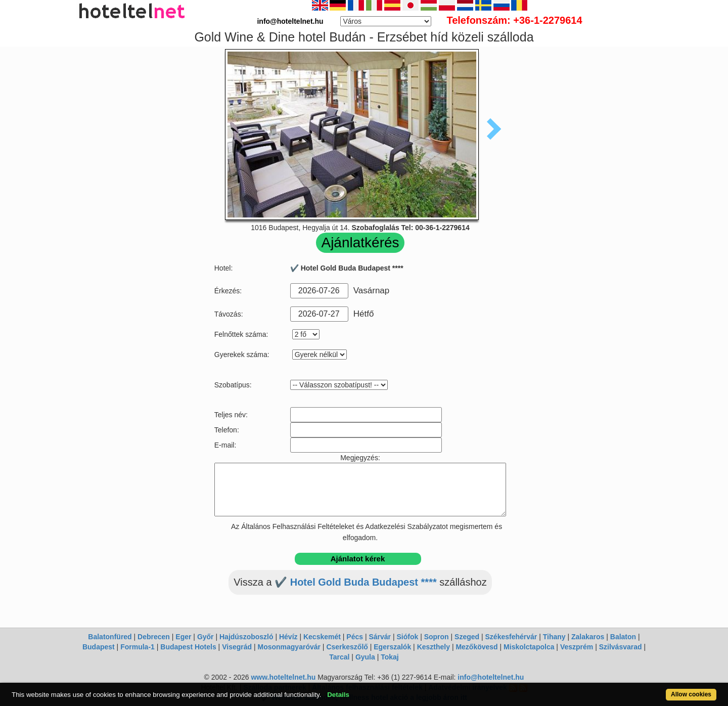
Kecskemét (322, 637)
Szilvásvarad (621, 647)
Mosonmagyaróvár (289, 647)
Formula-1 (138, 647)
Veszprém (577, 647)
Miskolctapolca (529, 647)
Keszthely (434, 647)
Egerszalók (392, 647)
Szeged (467, 637)
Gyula (365, 657)
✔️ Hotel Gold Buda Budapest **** (356, 582)
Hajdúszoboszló (246, 637)
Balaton (623, 637)
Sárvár (380, 637)
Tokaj (390, 657)
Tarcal (339, 657)
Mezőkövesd (476, 647)
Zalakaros (588, 637)
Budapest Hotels (188, 647)
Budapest (99, 647)
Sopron (437, 637)
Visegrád (237, 647)
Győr (206, 637)
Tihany (554, 637)
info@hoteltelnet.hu (491, 677)
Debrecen (154, 637)
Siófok (407, 637)
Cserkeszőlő (347, 647)
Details (338, 695)
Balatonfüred (110, 637)
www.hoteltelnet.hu (283, 677)
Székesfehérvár (511, 637)
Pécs (355, 637)
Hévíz (288, 637)
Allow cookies (691, 694)
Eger (183, 637)
